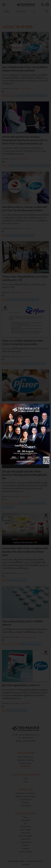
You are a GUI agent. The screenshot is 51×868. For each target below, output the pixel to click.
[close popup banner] (47, 407)
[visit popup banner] (26, 434)
